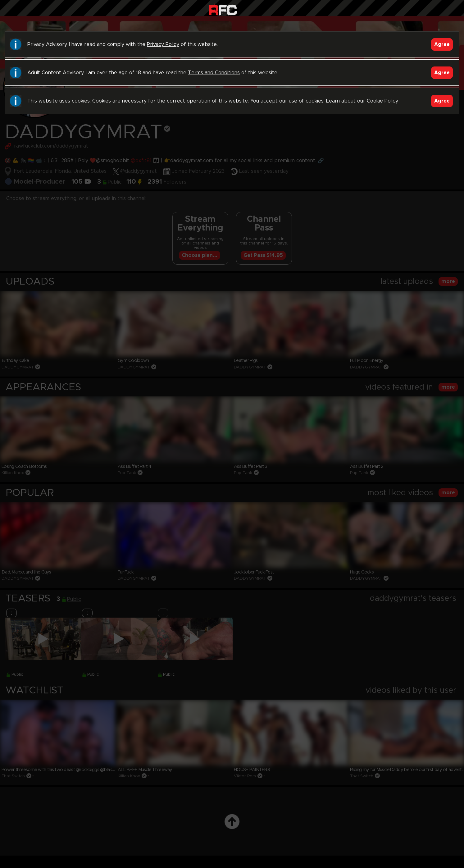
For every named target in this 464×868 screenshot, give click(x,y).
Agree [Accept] (442, 44)
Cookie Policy (382, 101)
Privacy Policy (163, 44)
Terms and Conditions (214, 73)
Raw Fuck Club (223, 9)
